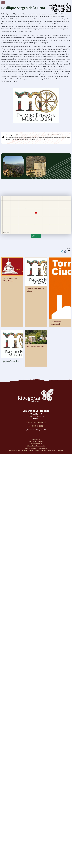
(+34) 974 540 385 (36, 426)
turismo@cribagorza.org (36, 422)
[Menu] (3, 3)
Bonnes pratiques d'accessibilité (36, 448)
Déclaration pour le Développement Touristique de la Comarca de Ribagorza (36, 450)
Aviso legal (36, 439)
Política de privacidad (36, 441)
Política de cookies (36, 444)
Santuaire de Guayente (35, 346)
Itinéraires (36, 236)
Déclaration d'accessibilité (36, 446)
